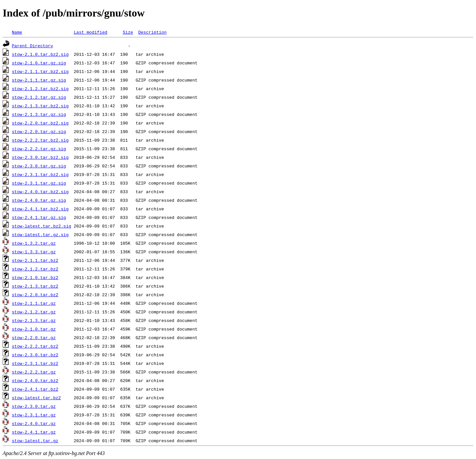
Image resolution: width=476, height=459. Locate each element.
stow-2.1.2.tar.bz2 (35, 269)
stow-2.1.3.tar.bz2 (35, 286)
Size (128, 32)
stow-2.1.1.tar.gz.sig (39, 80)
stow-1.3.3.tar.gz (34, 252)
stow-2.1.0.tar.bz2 (35, 277)
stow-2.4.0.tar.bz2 (35, 380)
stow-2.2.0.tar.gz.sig (39, 131)
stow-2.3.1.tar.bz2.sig (40, 174)
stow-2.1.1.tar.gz (34, 303)
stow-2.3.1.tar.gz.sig (39, 183)
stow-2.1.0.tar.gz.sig (39, 63)
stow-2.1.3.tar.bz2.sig (40, 106)
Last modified (90, 32)
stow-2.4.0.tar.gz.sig (39, 200)
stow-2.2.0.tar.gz (34, 337)
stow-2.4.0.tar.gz (34, 423)
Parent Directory (33, 46)
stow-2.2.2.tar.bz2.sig (40, 140)
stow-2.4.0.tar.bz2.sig (40, 192)
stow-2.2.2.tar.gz (34, 372)
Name (17, 32)
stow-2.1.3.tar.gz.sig (39, 114)
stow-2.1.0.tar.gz (34, 329)
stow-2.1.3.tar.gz (34, 320)
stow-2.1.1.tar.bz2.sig (40, 71)
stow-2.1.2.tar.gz (34, 312)
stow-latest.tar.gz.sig (40, 234)
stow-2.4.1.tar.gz (34, 432)
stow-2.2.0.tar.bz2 (35, 295)
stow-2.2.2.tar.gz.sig (39, 149)
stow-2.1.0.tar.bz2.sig (40, 54)
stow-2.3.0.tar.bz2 (35, 355)
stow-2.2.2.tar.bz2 (35, 346)
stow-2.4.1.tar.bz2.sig (40, 209)
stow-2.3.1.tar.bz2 (35, 363)
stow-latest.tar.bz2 (36, 398)
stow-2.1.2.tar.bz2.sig (40, 88)
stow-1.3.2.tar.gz (34, 243)
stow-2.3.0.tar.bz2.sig (40, 157)
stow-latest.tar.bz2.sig (41, 226)
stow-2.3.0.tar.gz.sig (39, 166)
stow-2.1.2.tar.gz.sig (39, 97)
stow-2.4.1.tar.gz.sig (39, 217)
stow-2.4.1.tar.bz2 (35, 389)
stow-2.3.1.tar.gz (34, 415)
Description (152, 32)
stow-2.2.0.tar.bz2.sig (40, 123)
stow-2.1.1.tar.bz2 (35, 260)
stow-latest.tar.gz (35, 441)
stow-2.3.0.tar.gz (34, 406)
